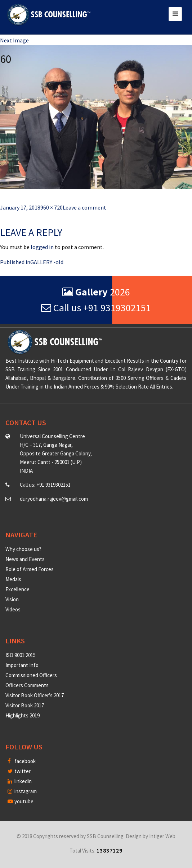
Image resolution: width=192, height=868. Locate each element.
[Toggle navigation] (175, 14)
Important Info (22, 665)
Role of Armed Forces (30, 569)
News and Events (25, 559)
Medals (13, 579)
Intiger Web (162, 836)
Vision (12, 599)
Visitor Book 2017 (25, 705)
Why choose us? (23, 549)
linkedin (20, 781)
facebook (22, 761)
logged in (42, 247)
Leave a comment (84, 207)
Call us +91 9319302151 (96, 308)
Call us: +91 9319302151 (45, 485)
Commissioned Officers (31, 675)
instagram (22, 791)
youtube (21, 801)
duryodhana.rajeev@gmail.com (54, 499)
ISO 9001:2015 (21, 655)
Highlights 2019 (23, 715)
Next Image (14, 40)
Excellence (17, 589)
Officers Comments (27, 685)
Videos (13, 609)
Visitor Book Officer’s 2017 (35, 695)
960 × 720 (52, 207)
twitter (19, 771)
